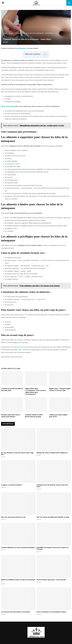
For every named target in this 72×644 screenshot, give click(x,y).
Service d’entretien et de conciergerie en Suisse (51, 612)
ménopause (22, 48)
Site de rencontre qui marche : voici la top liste (51, 580)
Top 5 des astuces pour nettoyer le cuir (13, 517)
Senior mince (6, 106)
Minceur (6, 36)
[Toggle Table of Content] (44, 55)
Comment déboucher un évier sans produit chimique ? (18, 547)
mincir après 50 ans (17, 347)
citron (21, 277)
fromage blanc (26, 299)
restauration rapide (13, 164)
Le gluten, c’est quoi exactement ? (12, 485)
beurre (46, 226)
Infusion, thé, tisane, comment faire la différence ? (52, 453)
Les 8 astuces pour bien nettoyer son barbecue (16, 612)
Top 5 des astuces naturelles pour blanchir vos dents (53, 517)
